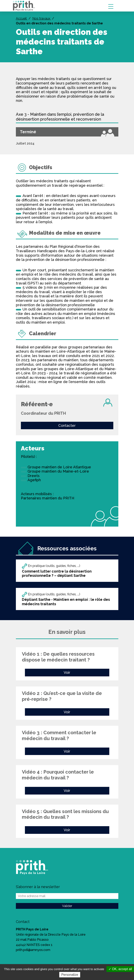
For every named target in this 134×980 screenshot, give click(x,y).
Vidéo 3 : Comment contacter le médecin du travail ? (59, 735)
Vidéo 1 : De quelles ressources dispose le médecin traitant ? (58, 657)
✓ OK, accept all (120, 969)
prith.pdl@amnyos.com (33, 950)
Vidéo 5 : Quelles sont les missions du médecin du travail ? (65, 814)
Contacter (67, 425)
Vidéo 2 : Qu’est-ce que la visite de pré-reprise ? (62, 696)
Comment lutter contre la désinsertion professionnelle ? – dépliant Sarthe (57, 573)
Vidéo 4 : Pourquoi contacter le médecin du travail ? (58, 775)
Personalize (70, 975)
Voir (67, 672)
